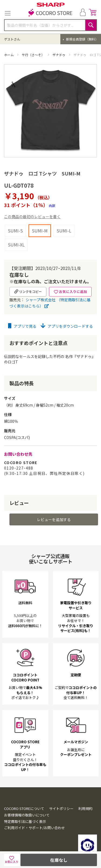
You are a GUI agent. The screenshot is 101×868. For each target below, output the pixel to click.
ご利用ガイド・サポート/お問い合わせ (34, 828)
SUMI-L (64, 231)
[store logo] (51, 13)
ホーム (9, 55)
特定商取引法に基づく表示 (25, 821)
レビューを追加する (54, 519)
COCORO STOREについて (24, 808)
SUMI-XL (16, 245)
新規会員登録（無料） (82, 39)
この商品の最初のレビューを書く (32, 217)
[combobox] (50, 25)
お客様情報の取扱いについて (27, 815)
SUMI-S (15, 231)
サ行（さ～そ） (34, 55)
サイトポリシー (61, 808)
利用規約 (85, 808)
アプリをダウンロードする (67, 326)
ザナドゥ (59, 55)
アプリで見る (22, 326)
